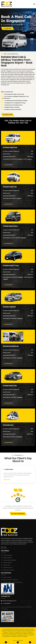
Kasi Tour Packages (22, 636)
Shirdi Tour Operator (28, 635)
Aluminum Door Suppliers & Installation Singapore (18, 634)
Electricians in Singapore (8, 634)
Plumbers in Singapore (15, 632)
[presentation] (16, 490)
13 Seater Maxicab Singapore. (14, 631)
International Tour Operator (10, 636)
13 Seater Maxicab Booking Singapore (20, 638)
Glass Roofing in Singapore (22, 634)
